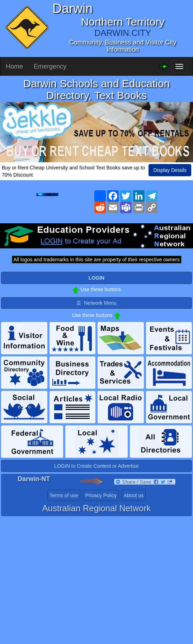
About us (134, 495)
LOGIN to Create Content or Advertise (96, 466)
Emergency (50, 66)
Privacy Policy (101, 495)
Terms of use (64, 495)
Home (14, 66)
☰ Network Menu (96, 303)
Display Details (170, 170)
